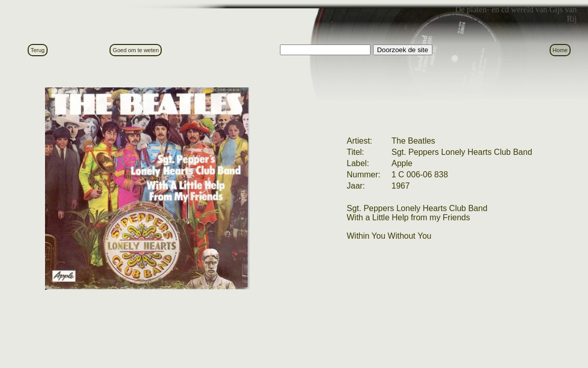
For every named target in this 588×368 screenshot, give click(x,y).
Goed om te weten (136, 50)
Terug (38, 50)
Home (560, 50)
